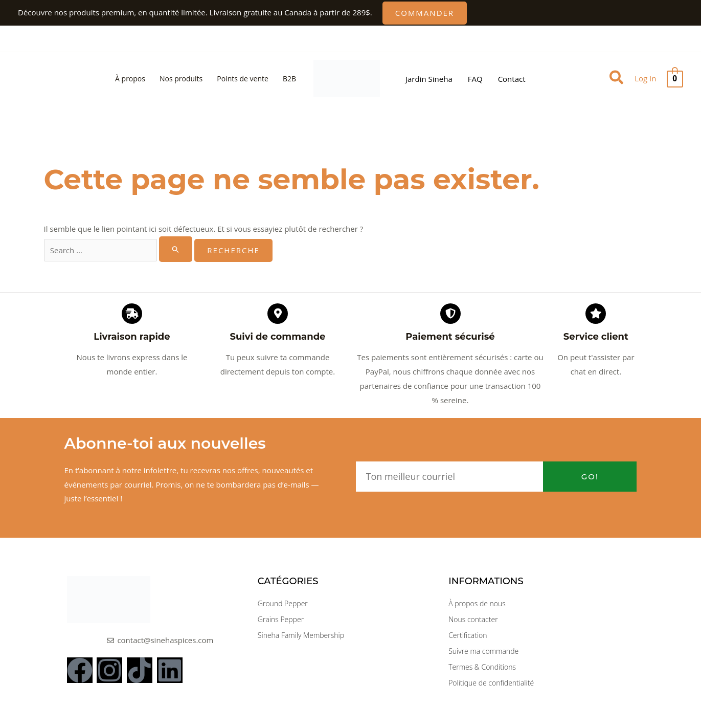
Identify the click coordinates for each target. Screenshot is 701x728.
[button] (425, 13)
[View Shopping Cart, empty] (675, 79)
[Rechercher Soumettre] (176, 249)
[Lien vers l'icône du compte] (645, 79)
